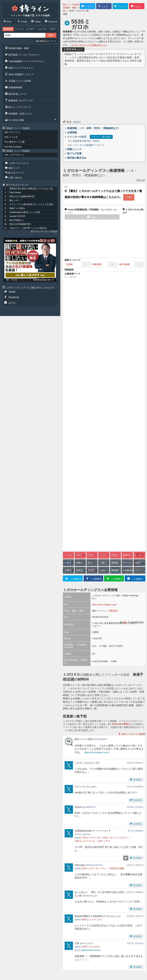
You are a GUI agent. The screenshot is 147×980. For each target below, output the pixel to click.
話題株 (69, 264)
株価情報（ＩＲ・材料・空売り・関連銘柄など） (94, 128)
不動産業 (113, 611)
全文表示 (137, 780)
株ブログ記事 (74, 153)
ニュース (42, 29)
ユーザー (31, 29)
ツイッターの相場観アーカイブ (88, 145)
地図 (125, 622)
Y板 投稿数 (124, 264)
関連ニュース (74, 149)
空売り (127, 724)
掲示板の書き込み (77, 158)
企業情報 (72, 132)
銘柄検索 (8, 29)
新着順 (133, 734)
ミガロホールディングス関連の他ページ (88, 45)
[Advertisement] (104, 93)
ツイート (19, 29)
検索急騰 (97, 264)
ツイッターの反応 (77, 137)
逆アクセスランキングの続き (44, 232)
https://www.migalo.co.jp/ (104, 605)
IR (120, 724)
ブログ (52, 29)
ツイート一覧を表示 (101, 137)
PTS (114, 724)
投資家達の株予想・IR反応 (86, 141)
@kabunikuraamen (91, 950)
